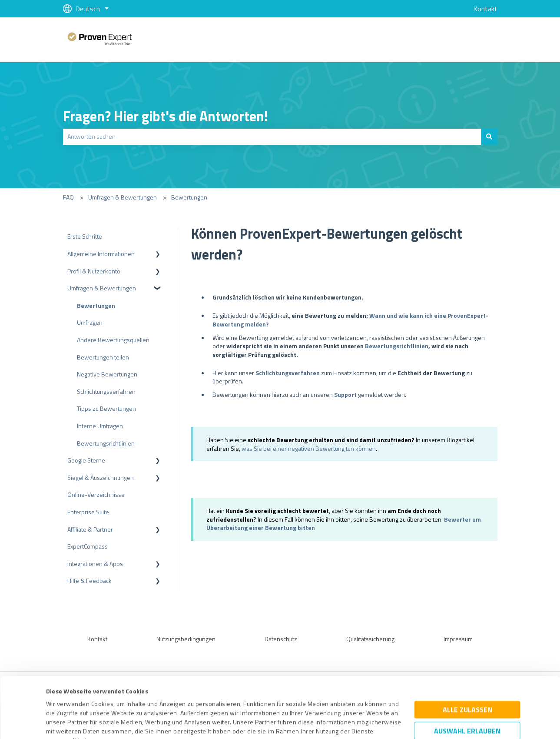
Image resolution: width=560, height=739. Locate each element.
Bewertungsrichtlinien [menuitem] (106, 443)
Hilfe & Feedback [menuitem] (89, 581)
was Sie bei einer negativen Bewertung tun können (309, 448)
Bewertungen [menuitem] (96, 305)
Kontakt (485, 9)
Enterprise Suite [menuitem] (88, 512)
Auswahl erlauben (467, 671)
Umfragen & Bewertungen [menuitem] (102, 288)
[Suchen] (489, 136)
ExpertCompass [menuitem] (88, 546)
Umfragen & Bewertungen (123, 197)
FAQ (68, 197)
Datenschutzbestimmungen (120, 698)
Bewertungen (189, 197)
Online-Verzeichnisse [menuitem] (96, 494)
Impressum (62, 698)
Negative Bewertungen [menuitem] (107, 374)
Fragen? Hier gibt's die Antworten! (166, 116)
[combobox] (272, 136)
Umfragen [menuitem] (90, 322)
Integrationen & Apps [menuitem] (95, 564)
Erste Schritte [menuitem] (85, 236)
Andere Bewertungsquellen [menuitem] (113, 340)
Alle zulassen (467, 649)
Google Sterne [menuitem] (86, 460)
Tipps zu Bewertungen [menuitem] (106, 408)
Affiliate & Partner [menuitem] (90, 529)
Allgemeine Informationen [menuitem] (101, 254)
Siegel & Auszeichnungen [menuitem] (101, 478)
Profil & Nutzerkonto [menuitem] (94, 271)
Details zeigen (354, 723)
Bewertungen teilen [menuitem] (103, 357)
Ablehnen (467, 698)
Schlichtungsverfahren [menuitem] (106, 391)
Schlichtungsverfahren (288, 373)
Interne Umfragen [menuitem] (100, 426)
